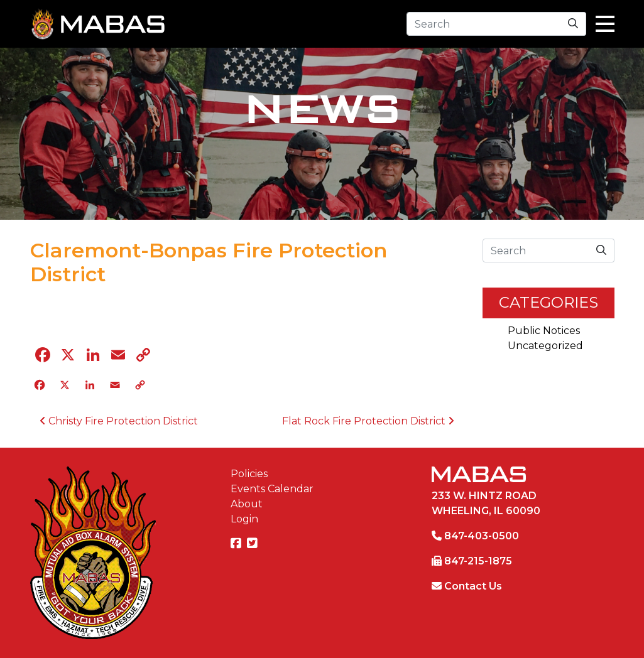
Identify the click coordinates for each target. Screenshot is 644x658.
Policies (249, 474)
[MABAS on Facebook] (237, 544)
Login (244, 519)
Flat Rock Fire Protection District (368, 421)
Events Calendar (272, 489)
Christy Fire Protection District (119, 421)
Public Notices (544, 331)
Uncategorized (545, 346)
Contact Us (473, 586)
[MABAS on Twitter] (254, 544)
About (247, 504)
